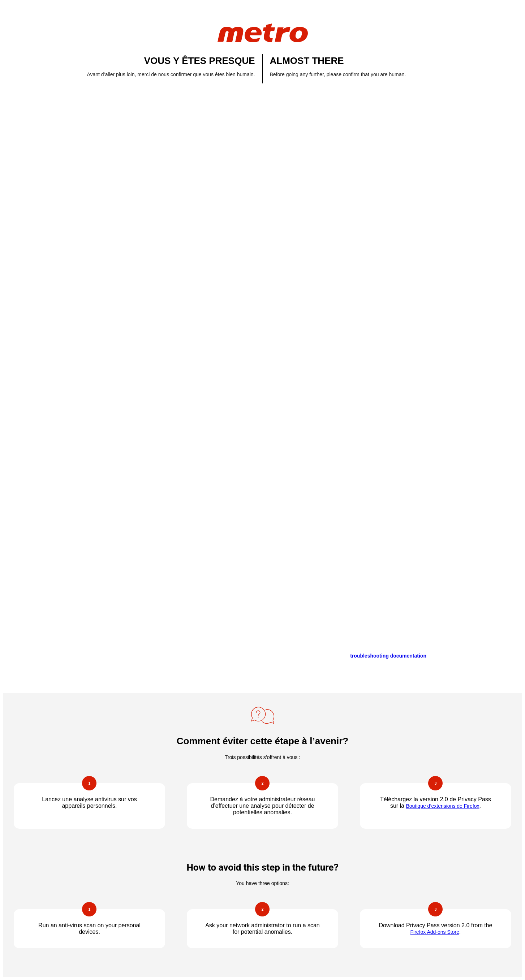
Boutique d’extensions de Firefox (442, 806)
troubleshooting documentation (388, 656)
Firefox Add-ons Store (435, 932)
